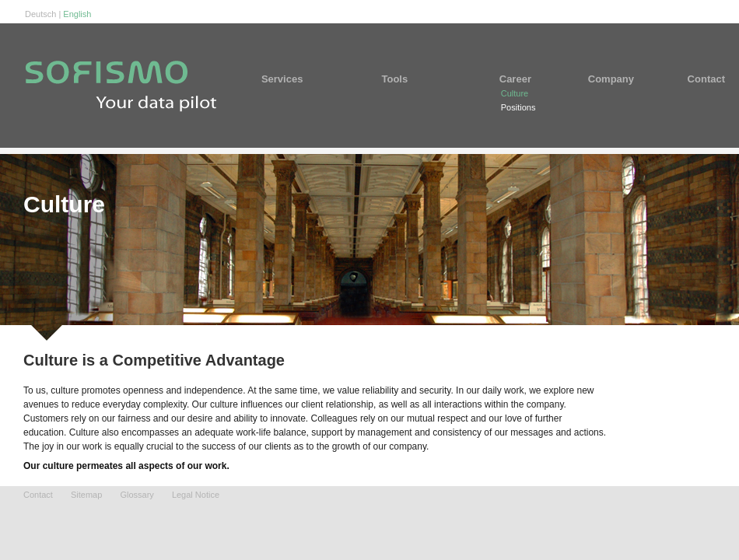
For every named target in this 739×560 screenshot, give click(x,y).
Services (305, 79)
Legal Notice (196, 495)
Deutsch (40, 14)
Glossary (137, 495)
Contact (696, 79)
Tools (416, 79)
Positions (518, 107)
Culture (515, 93)
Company (611, 79)
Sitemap (86, 495)
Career (521, 79)
